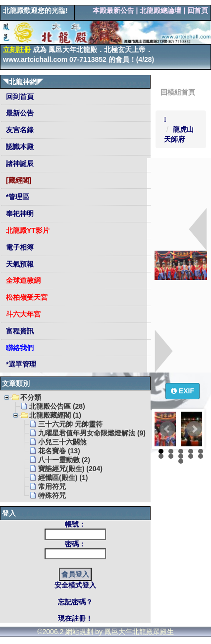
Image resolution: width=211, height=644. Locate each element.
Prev (167, 429)
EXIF (183, 391)
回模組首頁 (178, 92)
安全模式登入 (75, 585)
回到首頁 (19, 97)
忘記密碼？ (75, 602)
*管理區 (17, 197)
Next (194, 429)
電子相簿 (19, 247)
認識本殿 (19, 147)
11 (181, 461)
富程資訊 (19, 331)
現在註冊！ (75, 618)
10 (201, 456)
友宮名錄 (19, 130)
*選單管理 (20, 364)
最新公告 (19, 113)
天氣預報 (19, 264)
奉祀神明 (19, 214)
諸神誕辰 (19, 163)
